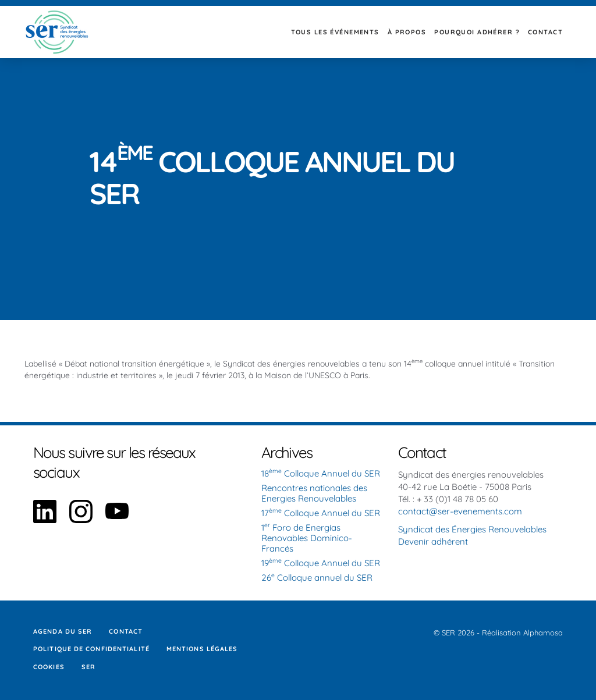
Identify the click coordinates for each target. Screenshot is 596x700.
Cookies (49, 667)
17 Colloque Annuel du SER (321, 513)
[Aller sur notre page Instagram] (81, 520)
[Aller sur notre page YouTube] (117, 520)
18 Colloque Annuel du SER (321, 473)
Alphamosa (543, 633)
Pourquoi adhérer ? (477, 32)
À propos (407, 32)
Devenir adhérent (433, 541)
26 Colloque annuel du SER (317, 578)
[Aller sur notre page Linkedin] (45, 520)
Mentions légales (202, 649)
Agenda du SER (63, 631)
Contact (545, 32)
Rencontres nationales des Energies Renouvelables (314, 493)
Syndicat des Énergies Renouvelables (472, 529)
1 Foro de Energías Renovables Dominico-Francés (307, 538)
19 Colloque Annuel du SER (321, 563)
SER (88, 667)
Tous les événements (335, 32)
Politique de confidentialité (91, 649)
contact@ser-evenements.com (460, 511)
